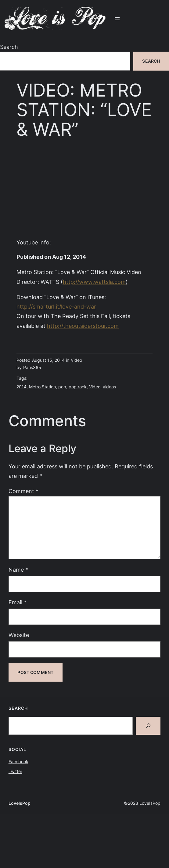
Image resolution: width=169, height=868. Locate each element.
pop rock (78, 387)
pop (62, 387)
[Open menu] (117, 19)
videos (109, 387)
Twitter (15, 771)
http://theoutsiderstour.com (83, 326)
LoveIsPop (20, 803)
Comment (23, 491)
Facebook (18, 762)
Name (18, 570)
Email (18, 602)
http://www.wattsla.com (94, 282)
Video (76, 360)
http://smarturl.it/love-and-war (56, 306)
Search (9, 47)
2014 (22, 387)
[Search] (148, 726)
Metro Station (42, 387)
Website (19, 635)
